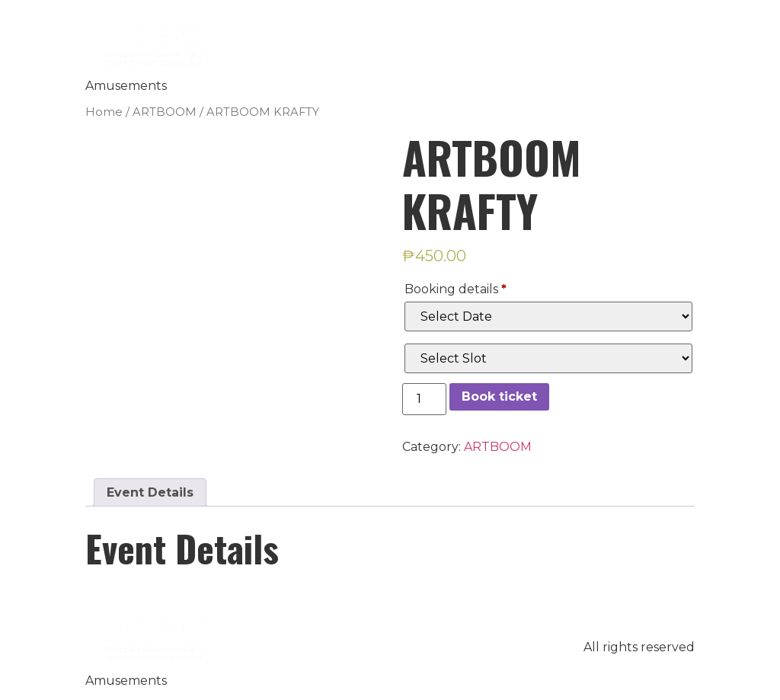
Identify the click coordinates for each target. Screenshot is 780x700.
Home (104, 112)
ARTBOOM (165, 112)
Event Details (150, 492)
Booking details (456, 289)
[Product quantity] (424, 399)
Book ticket (499, 396)
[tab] (150, 492)
